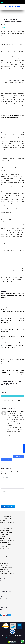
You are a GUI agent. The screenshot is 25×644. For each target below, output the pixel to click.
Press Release (4, 607)
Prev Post (7, 459)
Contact (2, 589)
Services (2, 587)
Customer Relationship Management (10, 80)
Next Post (18, 456)
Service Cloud (4, 603)
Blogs (2, 605)
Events (2, 597)
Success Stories (4, 609)
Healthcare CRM (6, 133)
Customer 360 (4, 599)
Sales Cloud (3, 601)
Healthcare (3, 585)
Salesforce (3, 581)
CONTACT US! (5, 392)
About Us (2, 579)
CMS (1, 583)
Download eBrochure (6, 591)
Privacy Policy (7, 637)
